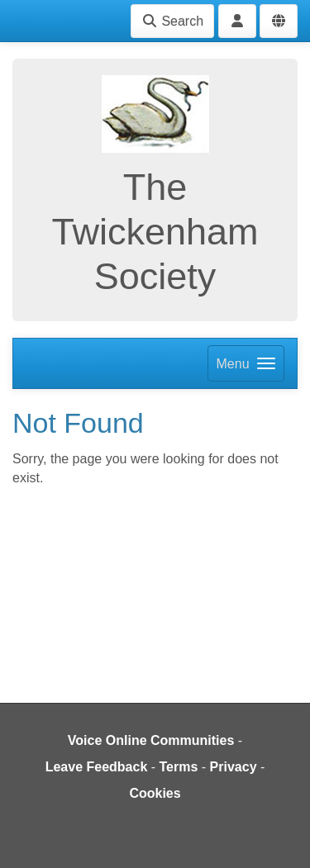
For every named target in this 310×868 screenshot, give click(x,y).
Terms (179, 767)
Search (172, 21)
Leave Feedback (97, 767)
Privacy (234, 767)
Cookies (155, 793)
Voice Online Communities (151, 740)
